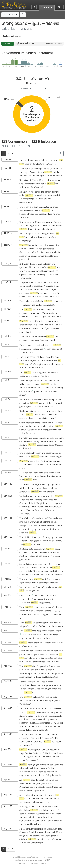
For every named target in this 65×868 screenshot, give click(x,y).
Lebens (41, 596)
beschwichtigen (27, 214)
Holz (47, 677)
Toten (47, 599)
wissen (35, 349)
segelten (36, 750)
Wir (23, 245)
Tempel (23, 249)
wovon (55, 587)
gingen (40, 571)
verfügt (58, 810)
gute (55, 697)
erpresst (23, 274)
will (21, 384)
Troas (49, 757)
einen (41, 406)
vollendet (24, 783)
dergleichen (40, 814)
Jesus (57, 180)
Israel (22, 325)
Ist (38, 357)
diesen (58, 245)
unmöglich (44, 623)
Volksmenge (29, 496)
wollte (59, 775)
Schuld (44, 160)
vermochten (25, 745)
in (30, 222)
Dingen (58, 631)
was (37, 199)
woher (59, 464)
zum (35, 438)
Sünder (26, 448)
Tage (28, 760)
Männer (37, 708)
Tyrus (51, 780)
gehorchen (45, 638)
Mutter (54, 360)
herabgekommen (35, 368)
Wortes (27, 646)
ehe (54, 839)
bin (29, 518)
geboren (23, 406)
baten (45, 795)
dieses (22, 296)
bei (50, 325)
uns (32, 160)
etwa (41, 293)
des (35, 507)
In (20, 806)
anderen (23, 256)
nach (37, 552)
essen (22, 286)
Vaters (45, 399)
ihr (54, 214)
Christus (23, 503)
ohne (58, 214)
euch (47, 697)
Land (32, 670)
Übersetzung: (32, 83)
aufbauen (32, 256)
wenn (27, 207)
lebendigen (45, 723)
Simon (22, 564)
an (31, 233)
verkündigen (38, 697)
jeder (48, 579)
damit (49, 529)
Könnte (23, 682)
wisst (37, 345)
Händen (38, 249)
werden (27, 202)
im (41, 643)
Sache (47, 836)
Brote (35, 290)
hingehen (48, 293)
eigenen (23, 583)
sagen (26, 172)
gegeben (36, 529)
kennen (28, 364)
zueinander (47, 380)
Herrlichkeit (33, 537)
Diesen (23, 587)
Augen (32, 426)
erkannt (55, 372)
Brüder (55, 787)
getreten (44, 222)
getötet (23, 599)
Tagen (44, 252)
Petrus (37, 192)
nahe (61, 839)
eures (39, 399)
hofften (36, 321)
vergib (27, 160)
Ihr (21, 345)
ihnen (39, 271)
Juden (30, 352)
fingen (50, 574)
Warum (34, 172)
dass (27, 293)
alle (56, 337)
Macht (22, 829)
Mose (51, 461)
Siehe (22, 195)
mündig (44, 430)
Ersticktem (57, 821)
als (26, 290)
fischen (23, 567)
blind (25, 441)
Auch (49, 567)
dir (21, 199)
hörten (31, 245)
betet (25, 345)
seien (22, 533)
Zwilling (46, 484)
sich (44, 180)
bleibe (31, 503)
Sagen (22, 415)
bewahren (36, 824)
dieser (22, 317)
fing (28, 233)
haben (50, 286)
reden (33, 433)
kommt (23, 843)
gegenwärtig (47, 658)
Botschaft (24, 700)
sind (41, 403)
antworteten (35, 411)
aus (27, 337)
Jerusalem (24, 673)
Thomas (33, 484)
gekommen (39, 654)
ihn (57, 184)
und (21, 160)
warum (45, 708)
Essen (49, 296)
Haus (37, 222)
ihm (61, 169)
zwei (44, 290)
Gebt (45, 282)
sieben (22, 760)
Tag (42, 329)
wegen (43, 607)
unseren (28, 164)
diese (60, 518)
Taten (45, 313)
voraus (43, 765)
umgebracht (57, 673)
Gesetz (37, 500)
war (30, 441)
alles (42, 195)
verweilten (36, 760)
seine (25, 225)
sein (21, 456)
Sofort (22, 651)
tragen (58, 742)
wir (48, 172)
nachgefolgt (28, 199)
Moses (52, 456)
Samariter (24, 418)
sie (43, 525)
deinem (51, 525)
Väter (45, 700)
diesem (31, 464)
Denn (22, 337)
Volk (34, 296)
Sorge (22, 217)
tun (58, 267)
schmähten (32, 453)
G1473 (7, 44)
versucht (38, 734)
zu (51, 207)
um (48, 340)
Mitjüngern (37, 488)
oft (30, 176)
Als (21, 795)
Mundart (31, 583)
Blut (46, 821)
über (58, 430)
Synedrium (52, 829)
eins (57, 529)
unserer (56, 579)
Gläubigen (40, 806)
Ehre (25, 445)
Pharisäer (24, 176)
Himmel (23, 368)
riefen (25, 438)
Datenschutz (33, 864)
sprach (48, 192)
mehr (22, 290)
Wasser (49, 682)
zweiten (41, 438)
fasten (41, 172)
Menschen (58, 438)
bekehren (24, 723)
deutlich (33, 832)
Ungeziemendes (48, 317)
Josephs (29, 360)
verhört (47, 611)
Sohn (22, 360)
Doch (40, 325)
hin (59, 564)
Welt (50, 518)
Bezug (25, 806)
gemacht (47, 249)
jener (38, 574)
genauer (55, 836)
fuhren (23, 768)
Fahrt (41, 780)
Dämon (47, 418)
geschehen (24, 332)
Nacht (44, 574)
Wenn (22, 607)
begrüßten (43, 787)
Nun (21, 734)
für (40, 180)
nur (21, 817)
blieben (23, 790)
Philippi (46, 753)
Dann (22, 169)
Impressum (23, 864)
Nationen (56, 806)
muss (54, 552)
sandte (33, 651)
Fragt (28, 430)
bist (47, 376)
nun (50, 199)
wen (36, 614)
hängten (54, 677)
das (53, 349)
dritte (37, 329)
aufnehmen (25, 772)
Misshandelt (48, 271)
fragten (57, 222)
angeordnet (25, 775)
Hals (37, 738)
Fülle (37, 337)
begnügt (45, 274)
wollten (34, 772)
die (35, 169)
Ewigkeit (40, 503)
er (28, 222)
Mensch (59, 445)
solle (35, 325)
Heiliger (23, 525)
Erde (37, 726)
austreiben (30, 187)
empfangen (25, 313)
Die (21, 380)
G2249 (13, 14)
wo (54, 757)
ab (51, 753)
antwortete (28, 192)
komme (47, 522)
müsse (23, 510)
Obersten (24, 832)
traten (25, 180)
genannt (56, 484)
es (55, 290)
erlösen (29, 325)
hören (31, 579)
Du (57, 453)
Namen (58, 525)
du (25, 376)
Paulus (51, 768)
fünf (30, 290)
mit (33, 249)
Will (36, 388)
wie (52, 160)
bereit (49, 839)
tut (24, 399)
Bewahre (38, 525)
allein (49, 180)
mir (28, 529)
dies (32, 207)
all (53, 325)
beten (22, 349)
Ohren (55, 207)
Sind (54, 476)
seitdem (51, 329)
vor (34, 658)
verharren (35, 646)
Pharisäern (38, 473)
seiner (32, 337)
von (27, 473)
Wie (35, 364)
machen (43, 214)
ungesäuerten (26, 753)
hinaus (46, 571)
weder (22, 742)
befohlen (52, 662)
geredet (58, 461)
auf (29, 738)
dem (36, 207)
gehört (44, 500)
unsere (37, 160)
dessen (37, 360)
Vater (43, 360)
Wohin (57, 380)
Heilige (34, 376)
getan (59, 317)
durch (51, 403)
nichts (37, 317)
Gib (55, 441)
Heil (57, 349)
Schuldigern (38, 164)
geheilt (48, 614)
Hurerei (58, 403)
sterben (51, 492)
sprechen (35, 567)
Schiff (26, 574)
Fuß (47, 775)
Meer (50, 726)
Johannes (51, 169)
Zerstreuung (58, 388)
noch (41, 742)
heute (27, 329)
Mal (47, 438)
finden (22, 388)
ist (60, 325)
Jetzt (52, 654)
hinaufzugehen (41, 802)
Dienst (59, 643)
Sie (27, 286)
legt (52, 738)
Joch (25, 738)
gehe (55, 564)
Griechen (27, 391)
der (29, 249)
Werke (32, 399)
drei (39, 252)
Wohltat (56, 607)
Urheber (27, 596)
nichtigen (47, 719)
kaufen (55, 296)
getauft (50, 685)
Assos (37, 768)
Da (21, 180)
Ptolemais (24, 787)
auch (57, 160)
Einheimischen (43, 798)
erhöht (51, 507)
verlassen (49, 195)
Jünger (40, 169)
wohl (61, 651)
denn (22, 293)
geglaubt (42, 372)
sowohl (23, 670)
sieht (38, 423)
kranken (29, 611)
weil (30, 556)
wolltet (32, 836)
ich (41, 522)
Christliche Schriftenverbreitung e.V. (31, 860)
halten (49, 814)
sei (58, 290)
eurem (22, 278)
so (45, 772)
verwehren (24, 685)
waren (58, 473)
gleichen (58, 712)
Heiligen (31, 689)
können (39, 187)
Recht (44, 310)
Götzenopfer (25, 821)
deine (35, 176)
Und (21, 207)
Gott (52, 406)
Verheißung (25, 704)
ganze (29, 296)
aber (47, 176)
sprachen (28, 184)
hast (53, 418)
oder (60, 423)
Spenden (43, 864)
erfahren (23, 839)
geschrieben (44, 810)
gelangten (41, 783)
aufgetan (40, 426)
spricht (36, 564)
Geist (40, 635)
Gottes (41, 376)
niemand (32, 274)
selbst (27, 433)
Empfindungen (26, 716)
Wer (29, 510)
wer (21, 426)
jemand (36, 682)
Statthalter (44, 207)
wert (51, 313)
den (25, 352)
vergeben (49, 164)
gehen (32, 384)
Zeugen (32, 591)
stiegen (58, 571)
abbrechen (24, 252)
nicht (58, 176)
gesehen (27, 626)
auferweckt (46, 587)
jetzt (32, 423)
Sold (28, 278)
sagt (39, 364)
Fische (50, 290)
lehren (22, 395)
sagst (56, 503)
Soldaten (47, 264)
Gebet (46, 643)
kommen (29, 169)
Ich (47, 245)
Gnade (43, 340)
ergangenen (54, 700)
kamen (60, 753)
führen (59, 832)
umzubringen (37, 843)
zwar (34, 310)
